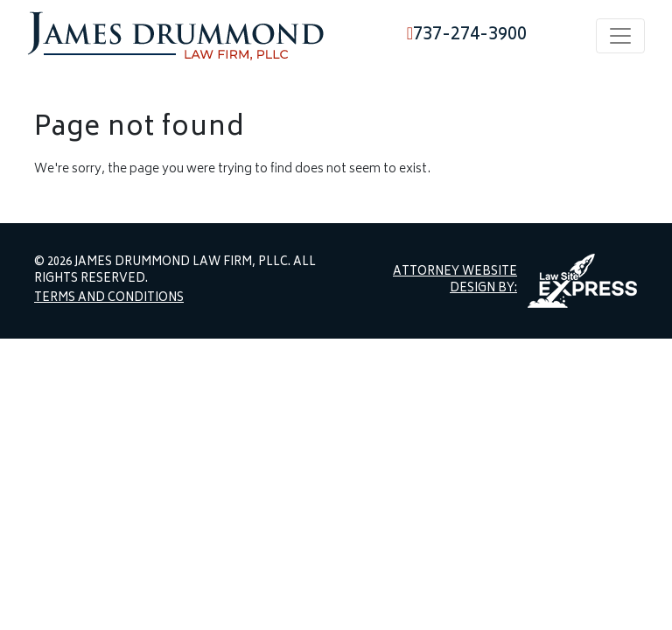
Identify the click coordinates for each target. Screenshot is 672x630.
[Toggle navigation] (620, 36)
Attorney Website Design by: (455, 281)
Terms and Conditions (109, 299)
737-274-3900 (467, 35)
